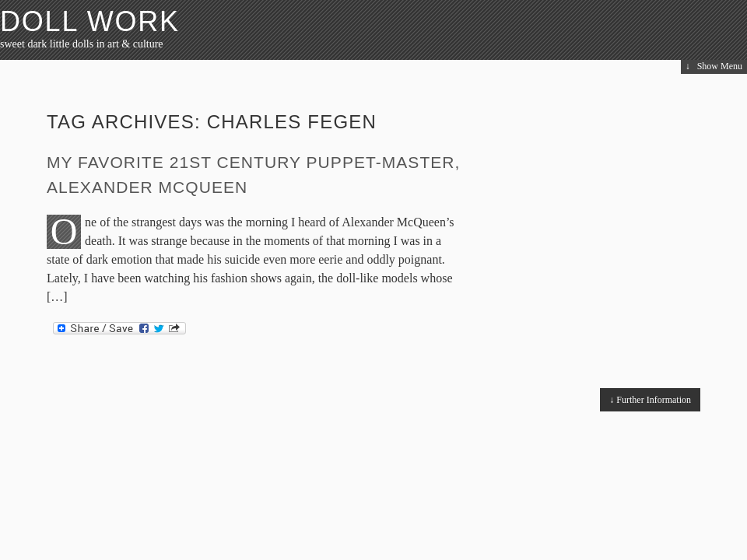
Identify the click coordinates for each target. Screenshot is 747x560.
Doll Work (90, 21)
